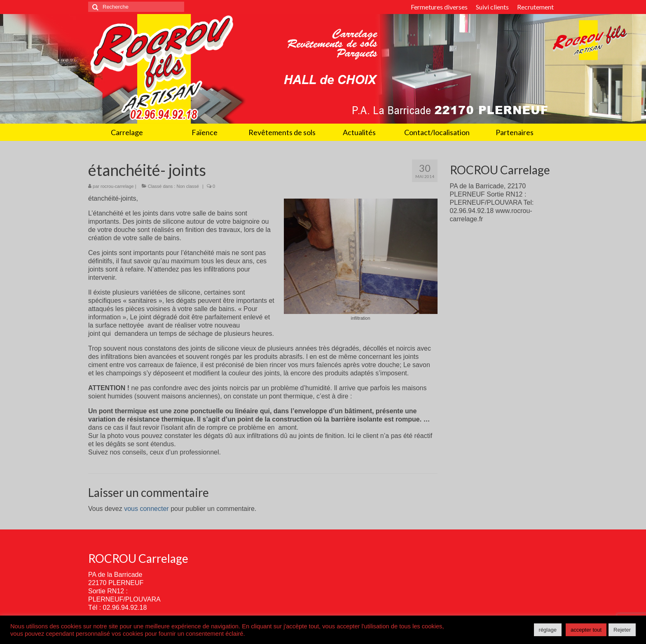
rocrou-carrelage (117, 186)
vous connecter (146, 509)
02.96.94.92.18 (125, 608)
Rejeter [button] (622, 630)
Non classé (187, 186)
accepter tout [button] (586, 630)
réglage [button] (548, 630)
